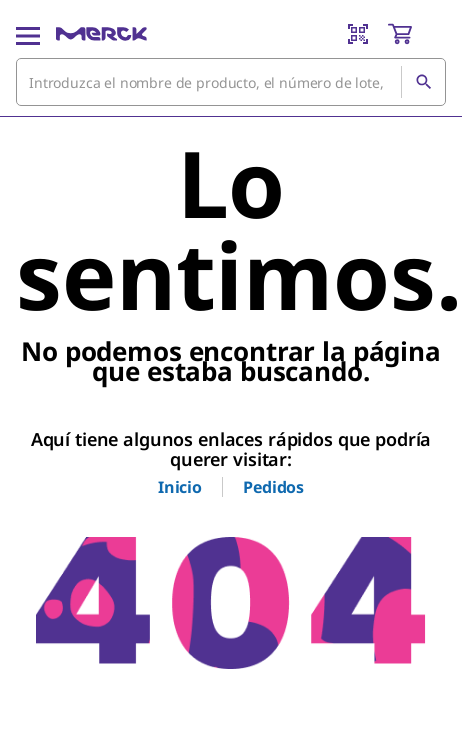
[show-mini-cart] (416, 34)
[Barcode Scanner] (358, 34)
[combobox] (231, 82)
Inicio (180, 487)
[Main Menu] (28, 34)
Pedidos (273, 487)
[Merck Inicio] (101, 34)
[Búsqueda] (423, 82)
